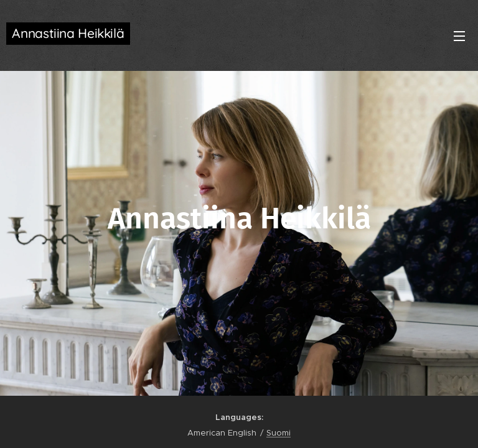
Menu (459, 36)
